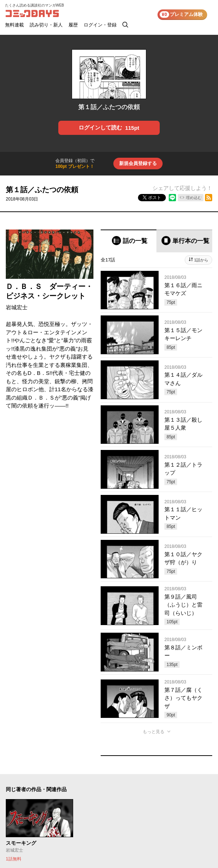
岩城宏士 (17, 307)
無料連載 (14, 25)
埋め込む (194, 198)
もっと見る (154, 732)
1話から (201, 260)
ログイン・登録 (100, 25)
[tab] (129, 241)
